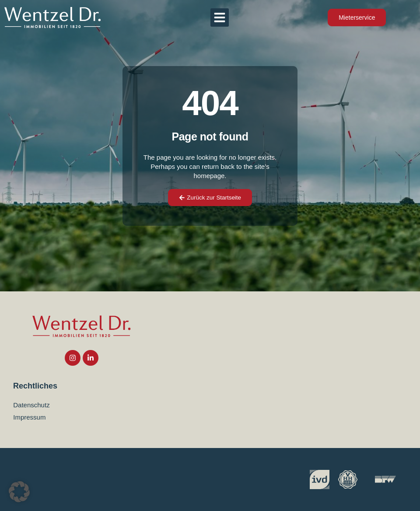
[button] (220, 17)
